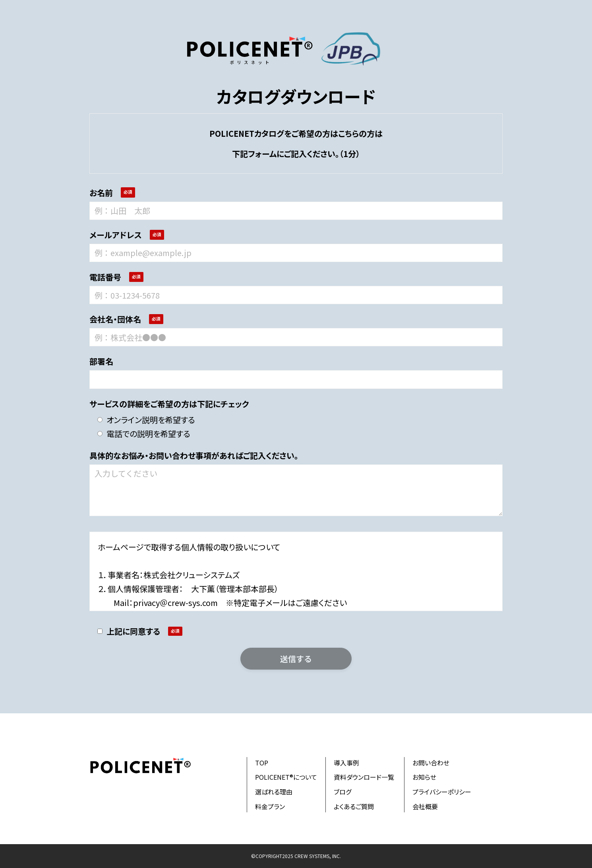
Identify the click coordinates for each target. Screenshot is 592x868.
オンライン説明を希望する (146, 420)
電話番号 (105, 277)
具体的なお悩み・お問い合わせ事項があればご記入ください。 (194, 455)
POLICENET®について (286, 777)
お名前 (101, 193)
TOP (262, 763)
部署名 (101, 361)
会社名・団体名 (115, 319)
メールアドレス (116, 235)
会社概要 (425, 806)
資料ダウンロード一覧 (364, 777)
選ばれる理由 (274, 792)
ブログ (342, 792)
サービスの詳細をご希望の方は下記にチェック (169, 404)
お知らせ (424, 777)
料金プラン (270, 806)
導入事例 (346, 763)
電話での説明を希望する (144, 434)
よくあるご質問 (354, 806)
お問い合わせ (431, 763)
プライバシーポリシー (442, 792)
